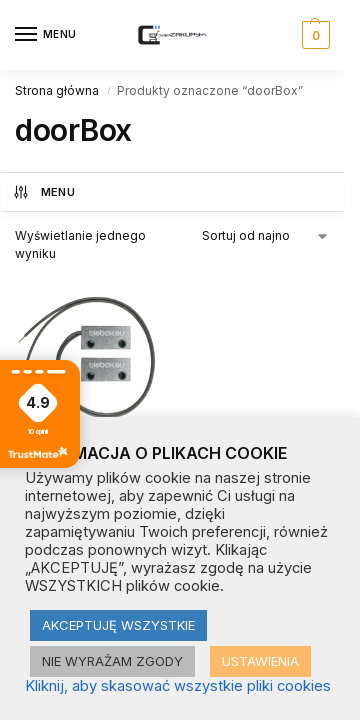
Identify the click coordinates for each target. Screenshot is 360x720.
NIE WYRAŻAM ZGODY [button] (112, 661)
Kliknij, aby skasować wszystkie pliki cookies (178, 686)
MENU (43, 192)
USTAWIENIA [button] (260, 661)
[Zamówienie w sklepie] (266, 236)
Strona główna (57, 90)
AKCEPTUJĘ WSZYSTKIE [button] (118, 625)
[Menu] (45, 35)
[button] (313, 35)
